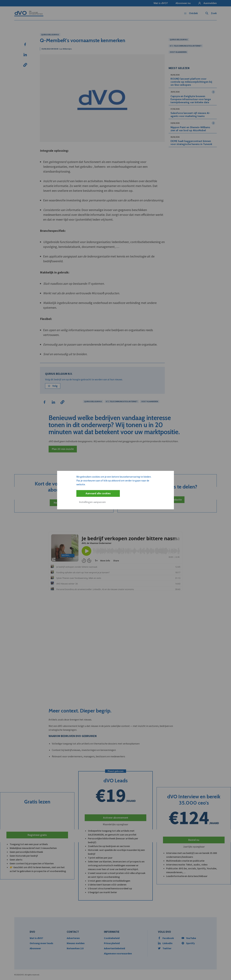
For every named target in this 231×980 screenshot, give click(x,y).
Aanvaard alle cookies (98, 493)
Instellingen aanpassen (92, 502)
